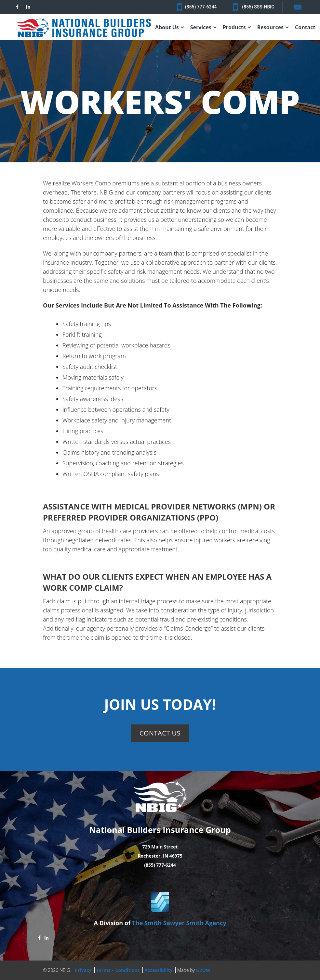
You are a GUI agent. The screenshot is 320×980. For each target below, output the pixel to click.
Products (234, 27)
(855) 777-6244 (197, 7)
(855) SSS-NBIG (254, 7)
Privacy (83, 970)
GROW (203, 970)
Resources (270, 27)
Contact (305, 27)
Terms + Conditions (118, 970)
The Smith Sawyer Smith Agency (179, 923)
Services (201, 27)
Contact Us (160, 733)
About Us (167, 27)
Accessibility (158, 970)
